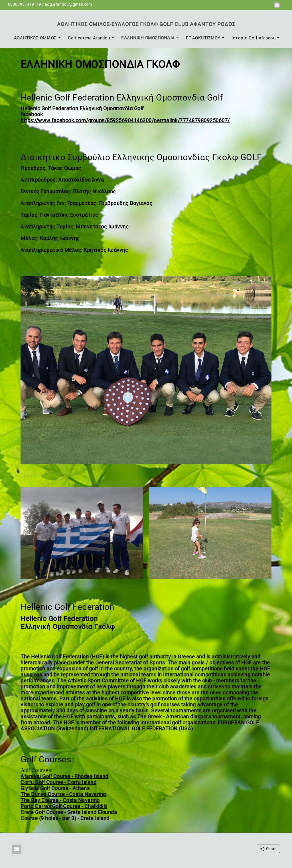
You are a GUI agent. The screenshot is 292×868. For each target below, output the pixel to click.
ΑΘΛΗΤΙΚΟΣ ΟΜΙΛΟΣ (35, 38)
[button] (277, 5)
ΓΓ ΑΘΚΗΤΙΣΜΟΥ (203, 38)
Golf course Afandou (89, 38)
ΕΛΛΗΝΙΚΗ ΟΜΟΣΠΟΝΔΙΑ (148, 38)
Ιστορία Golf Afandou (254, 38)
